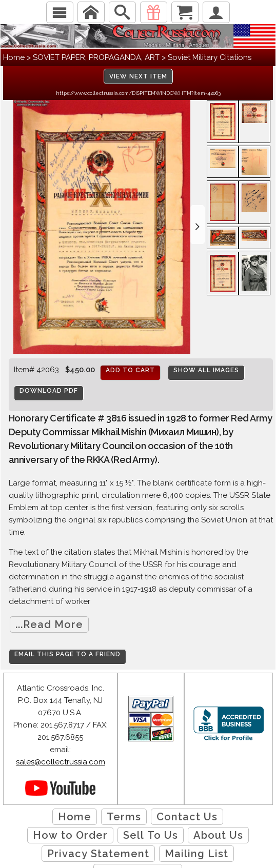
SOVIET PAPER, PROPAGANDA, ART (96, 57)
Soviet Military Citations (210, 57)
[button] (198, 225)
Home (14, 57)
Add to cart (130, 370)
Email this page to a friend (67, 654)
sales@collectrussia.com (61, 762)
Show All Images (206, 370)
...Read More (49, 624)
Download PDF (49, 391)
